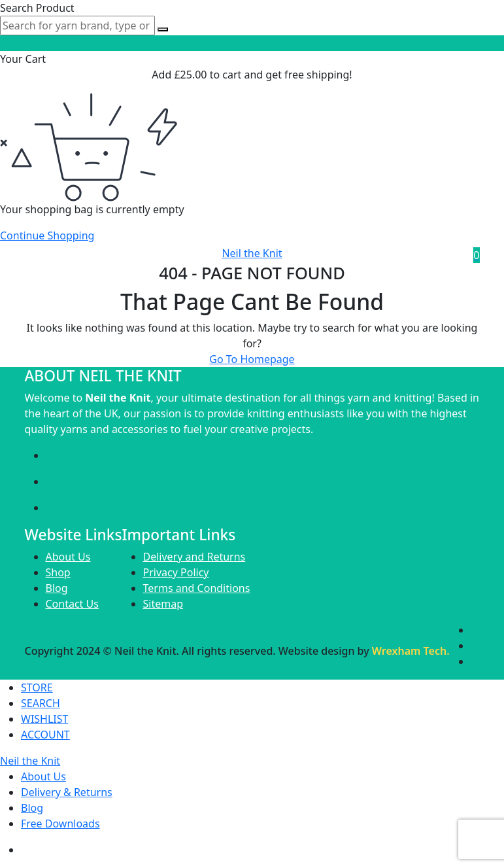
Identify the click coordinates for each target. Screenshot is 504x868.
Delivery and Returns (194, 557)
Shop (58, 572)
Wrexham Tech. (411, 651)
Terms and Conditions (197, 588)
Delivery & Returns (67, 792)
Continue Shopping (47, 235)
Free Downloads (60, 824)
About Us (68, 557)
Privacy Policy (176, 572)
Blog (57, 588)
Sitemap (163, 604)
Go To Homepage (252, 359)
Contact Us (72, 604)
